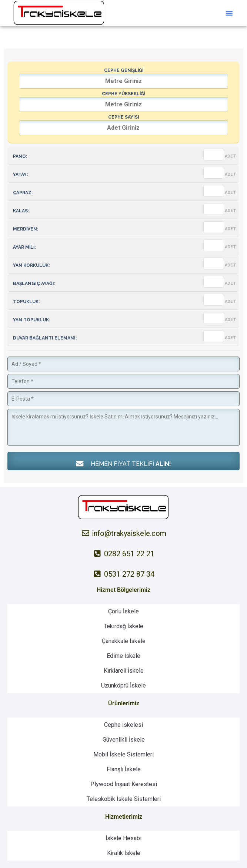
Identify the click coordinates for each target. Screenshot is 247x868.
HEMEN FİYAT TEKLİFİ (124, 463)
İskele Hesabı (124, 838)
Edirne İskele (124, 656)
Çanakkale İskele (124, 641)
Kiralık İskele (124, 853)
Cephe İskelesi (124, 725)
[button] (229, 13)
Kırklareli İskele (124, 671)
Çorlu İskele (124, 611)
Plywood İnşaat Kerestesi (124, 784)
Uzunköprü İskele (124, 685)
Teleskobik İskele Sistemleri (124, 799)
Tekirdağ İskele (124, 626)
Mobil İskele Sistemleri (124, 754)
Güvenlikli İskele (124, 740)
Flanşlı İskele (124, 769)
